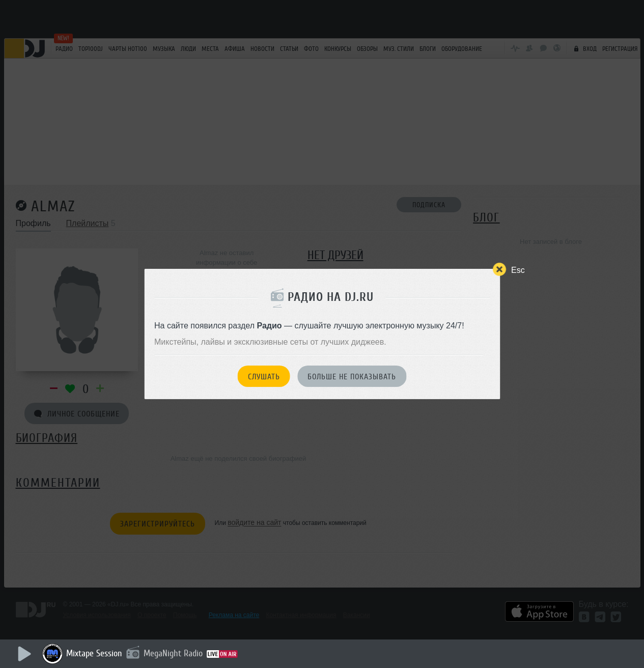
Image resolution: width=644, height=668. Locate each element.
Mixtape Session (94, 653)
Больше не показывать (352, 377)
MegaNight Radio (173, 653)
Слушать (264, 377)
